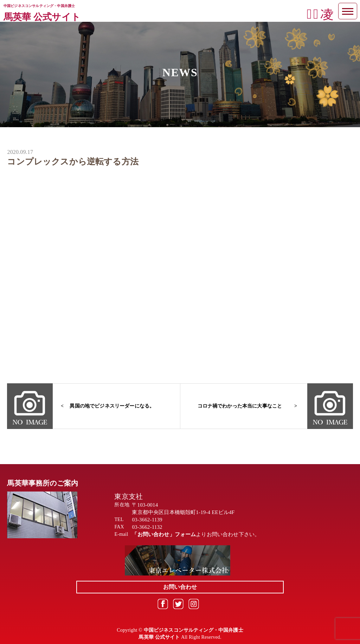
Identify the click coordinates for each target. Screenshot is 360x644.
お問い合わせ (180, 587)
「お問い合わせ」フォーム (164, 534)
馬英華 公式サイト (42, 17)
